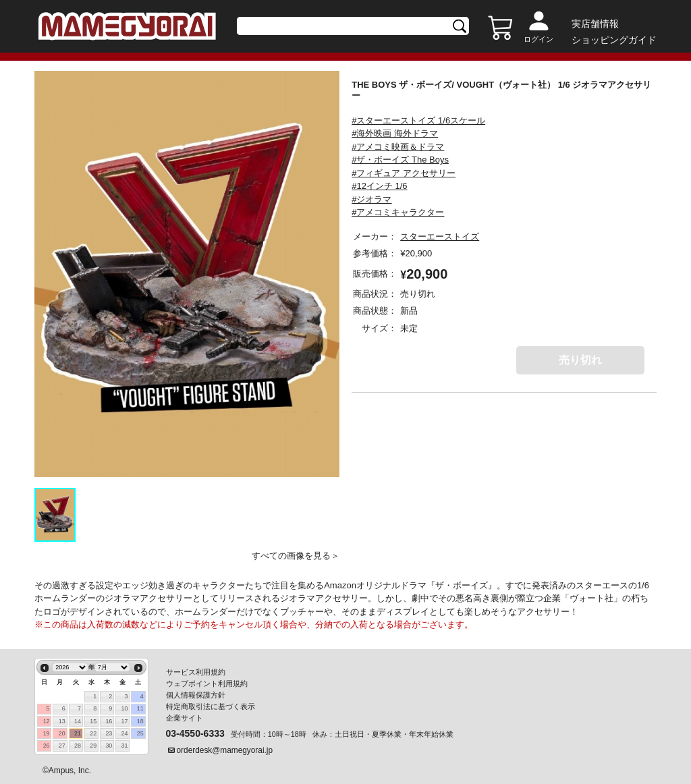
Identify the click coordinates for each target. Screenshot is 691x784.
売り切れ (580, 360)
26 (47, 746)
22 (93, 733)
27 (62, 746)
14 (78, 721)
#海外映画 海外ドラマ (395, 133)
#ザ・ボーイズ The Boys (400, 160)
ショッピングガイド (614, 40)
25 (140, 733)
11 (140, 708)
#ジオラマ (371, 199)
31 (125, 746)
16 (109, 721)
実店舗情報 (595, 24)
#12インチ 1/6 (379, 186)
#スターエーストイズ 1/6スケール (418, 120)
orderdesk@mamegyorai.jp (225, 750)
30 (109, 746)
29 (93, 746)
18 (140, 721)
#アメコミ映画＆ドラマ (398, 147)
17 (125, 721)
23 (109, 733)
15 (93, 721)
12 (47, 721)
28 (78, 746)
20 (62, 733)
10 (125, 708)
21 (78, 733)
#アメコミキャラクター (398, 212)
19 (47, 733)
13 (62, 721)
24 (125, 733)
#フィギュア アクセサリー (404, 173)
